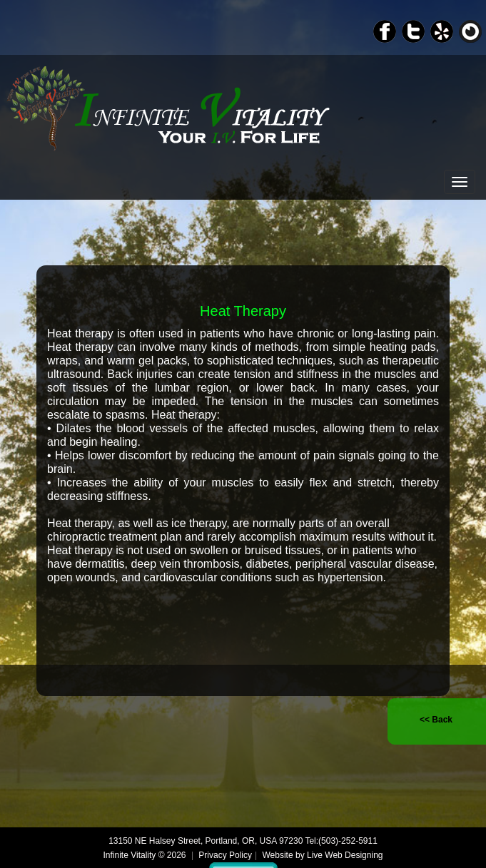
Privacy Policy (225, 855)
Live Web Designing (345, 855)
